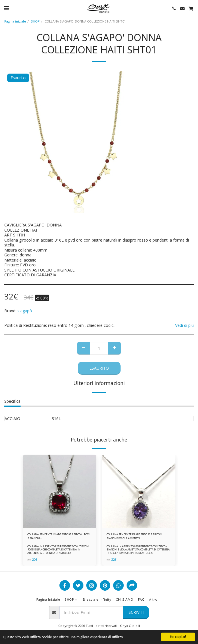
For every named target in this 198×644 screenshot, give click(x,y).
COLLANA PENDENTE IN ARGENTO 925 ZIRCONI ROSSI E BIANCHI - (59, 536)
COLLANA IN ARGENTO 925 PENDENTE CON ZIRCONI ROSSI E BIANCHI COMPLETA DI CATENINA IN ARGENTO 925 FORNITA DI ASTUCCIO (58, 549)
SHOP (35, 21)
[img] (60, 491)
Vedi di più (184, 325)
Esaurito (99, 368)
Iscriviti (136, 612)
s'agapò (25, 311)
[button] (6, 8)
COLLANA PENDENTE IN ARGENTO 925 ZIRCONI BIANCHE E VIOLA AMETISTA (135, 536)
